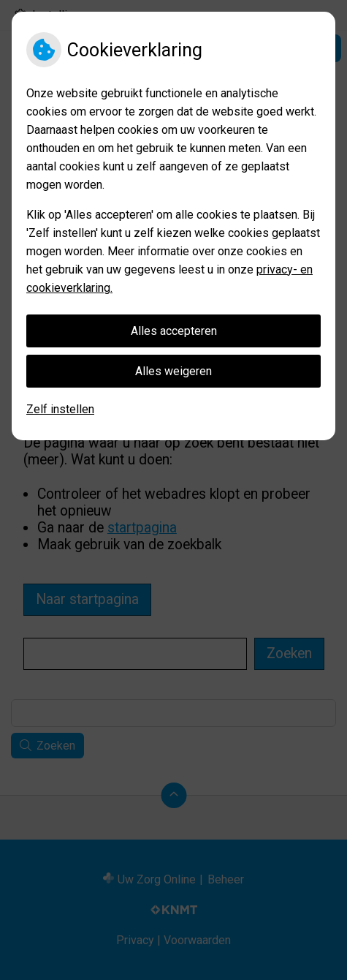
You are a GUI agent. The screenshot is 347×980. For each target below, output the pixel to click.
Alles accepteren (174, 331)
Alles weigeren (173, 371)
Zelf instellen (60, 409)
